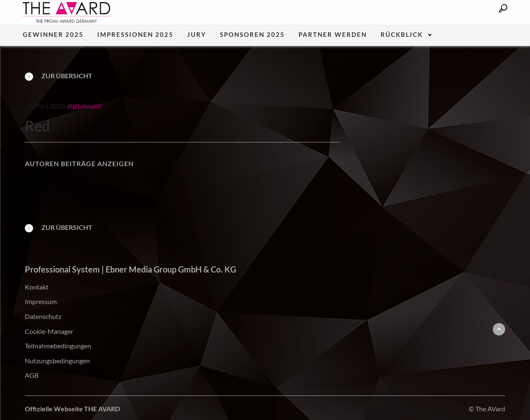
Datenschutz (43, 316)
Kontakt (37, 287)
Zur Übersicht (59, 76)
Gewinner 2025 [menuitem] (53, 35)
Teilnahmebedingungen (58, 346)
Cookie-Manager (49, 331)
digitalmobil (84, 106)
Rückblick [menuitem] (402, 35)
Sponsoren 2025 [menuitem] (252, 35)
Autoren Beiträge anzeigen (79, 163)
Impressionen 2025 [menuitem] (135, 35)
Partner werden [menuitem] (333, 35)
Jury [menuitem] (197, 35)
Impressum (41, 301)
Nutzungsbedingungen (57, 361)
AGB (32, 375)
